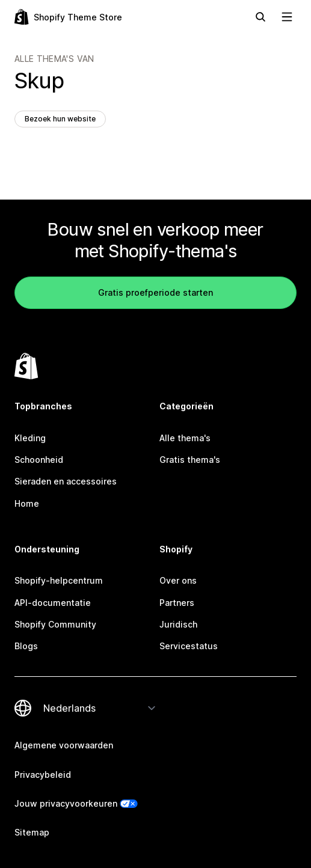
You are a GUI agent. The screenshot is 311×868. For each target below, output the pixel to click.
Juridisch (178, 624)
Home (27, 503)
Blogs (26, 646)
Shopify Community (55, 624)
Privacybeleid (43, 775)
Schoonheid (39, 460)
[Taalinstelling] (100, 708)
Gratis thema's (190, 460)
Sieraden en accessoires (66, 481)
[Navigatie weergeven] (287, 17)
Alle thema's (185, 438)
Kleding (30, 438)
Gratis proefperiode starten (155, 292)
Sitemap (32, 832)
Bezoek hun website (60, 119)
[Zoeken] (260, 17)
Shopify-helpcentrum (59, 580)
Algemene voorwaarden (64, 745)
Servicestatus (189, 646)
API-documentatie (53, 603)
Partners (177, 603)
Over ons (178, 580)
